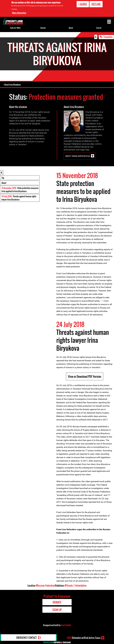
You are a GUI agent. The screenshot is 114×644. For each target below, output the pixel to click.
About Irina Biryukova (12, 85)
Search (99, 28)
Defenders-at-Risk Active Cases (84, 638)
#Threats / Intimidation (76, 586)
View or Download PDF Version (85, 376)
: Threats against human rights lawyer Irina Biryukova (19, 198)
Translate (108, 37)
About (4, 183)
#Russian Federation (45, 586)
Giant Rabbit (66, 625)
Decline (96, 4)
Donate (43, 28)
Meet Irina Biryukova (78, 156)
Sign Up (57, 610)
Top (3, 178)
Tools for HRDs (15, 28)
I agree (83, 4)
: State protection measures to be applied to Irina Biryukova (20, 190)
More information (19, 13)
